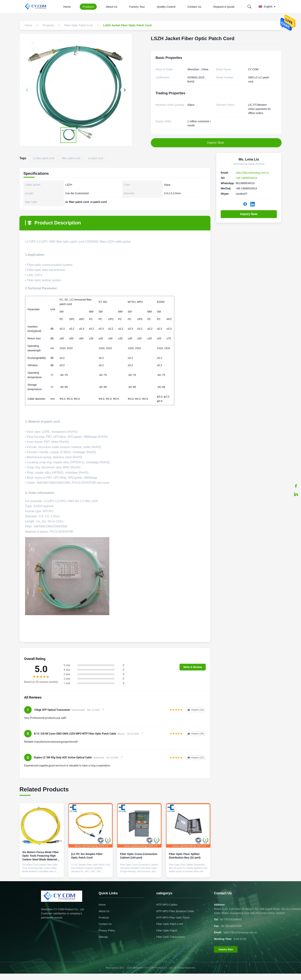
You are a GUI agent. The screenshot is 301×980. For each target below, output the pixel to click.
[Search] (249, 7)
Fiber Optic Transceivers (171, 937)
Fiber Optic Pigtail (167, 931)
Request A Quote (224, 7)
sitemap (103, 937)
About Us (112, 7)
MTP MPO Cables (167, 905)
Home (67, 7)
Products (88, 7)
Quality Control (166, 7)
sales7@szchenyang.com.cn (252, 173)
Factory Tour (137, 7)
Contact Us (194, 7)
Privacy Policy (107, 931)
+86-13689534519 (246, 178)
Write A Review (193, 667)
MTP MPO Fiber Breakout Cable (175, 911)
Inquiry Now (249, 214)
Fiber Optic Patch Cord (170, 924)
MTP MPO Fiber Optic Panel (173, 918)
